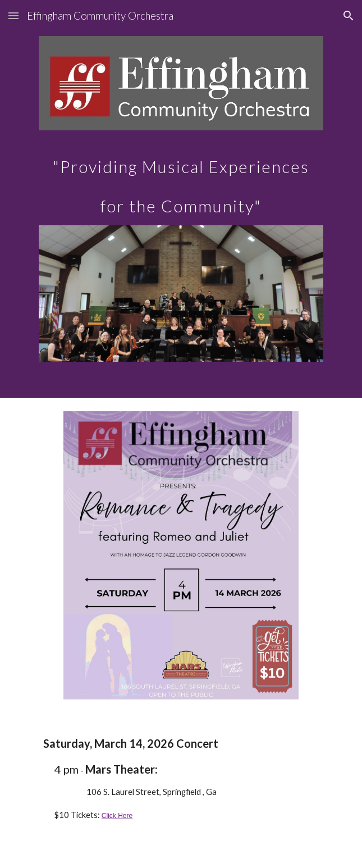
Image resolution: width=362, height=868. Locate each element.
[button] (13, 15)
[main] (181, 178)
